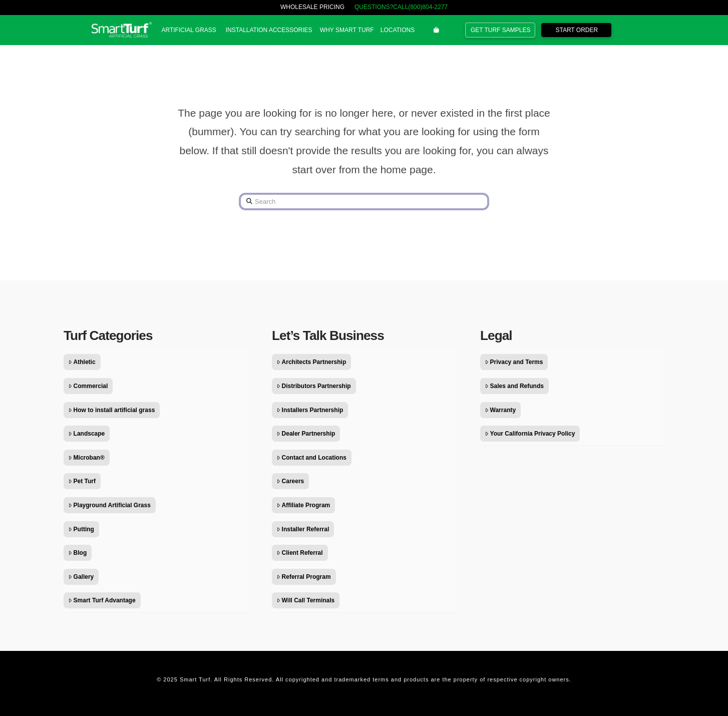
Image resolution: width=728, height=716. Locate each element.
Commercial (88, 386)
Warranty (500, 410)
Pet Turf (82, 481)
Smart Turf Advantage (102, 600)
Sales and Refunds (514, 386)
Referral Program (304, 577)
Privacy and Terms (514, 362)
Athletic (82, 362)
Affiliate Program (303, 505)
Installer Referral (303, 529)
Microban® (87, 458)
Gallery (81, 577)
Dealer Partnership (306, 434)
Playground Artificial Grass (110, 505)
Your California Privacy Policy (530, 434)
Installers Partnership (310, 410)
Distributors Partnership (314, 386)
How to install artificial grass (112, 410)
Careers (290, 481)
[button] (189, 30)
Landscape (87, 434)
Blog (78, 553)
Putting (81, 529)
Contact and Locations (312, 458)
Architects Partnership (311, 362)
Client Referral (300, 553)
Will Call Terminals (306, 600)
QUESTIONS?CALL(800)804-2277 (401, 7)
